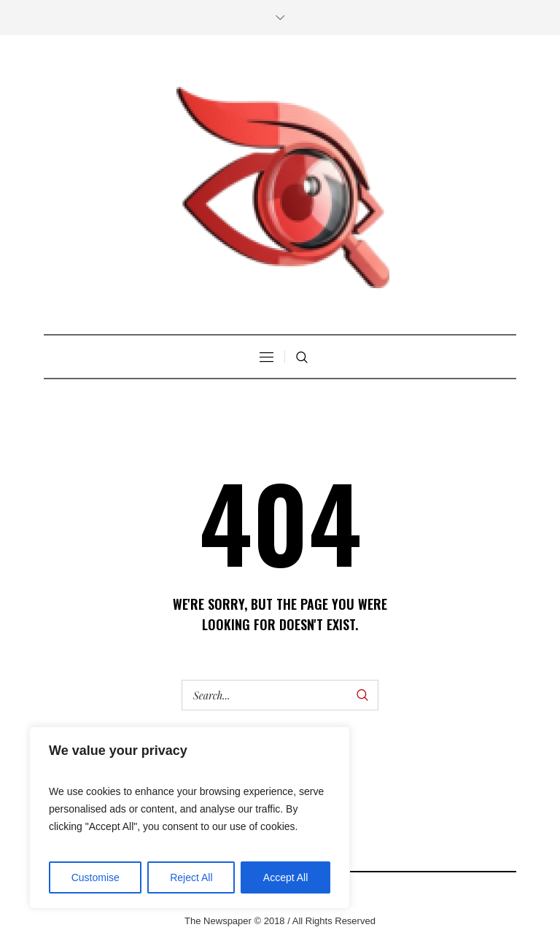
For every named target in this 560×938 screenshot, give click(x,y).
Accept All (285, 877)
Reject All (191, 877)
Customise (96, 877)
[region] (190, 818)
